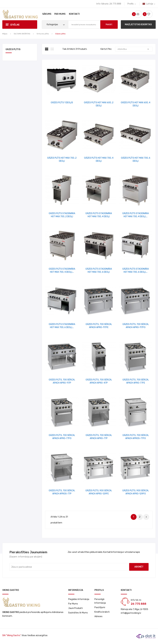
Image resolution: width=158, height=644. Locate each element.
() (148, 14)
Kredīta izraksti (102, 612)
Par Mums (73, 604)
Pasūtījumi (100, 607)
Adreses (98, 616)
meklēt (109, 25)
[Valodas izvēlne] (149, 4)
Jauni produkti (75, 608)
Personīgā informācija (100, 601)
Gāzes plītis (13, 50)
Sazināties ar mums (78, 613)
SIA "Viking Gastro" (11, 635)
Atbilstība (134, 49)
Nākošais (146, 517)
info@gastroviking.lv (131, 613)
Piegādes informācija (79, 599)
